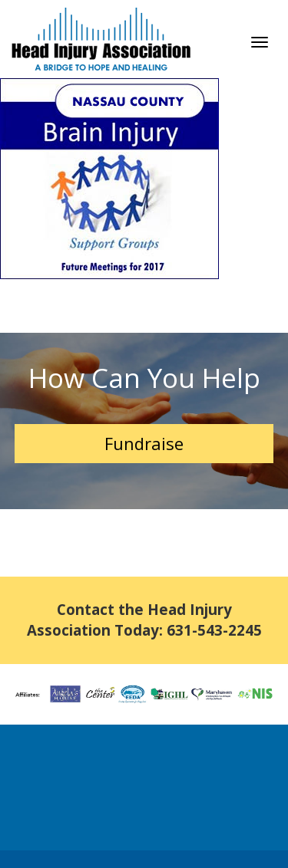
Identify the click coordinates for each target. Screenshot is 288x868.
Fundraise (144, 443)
